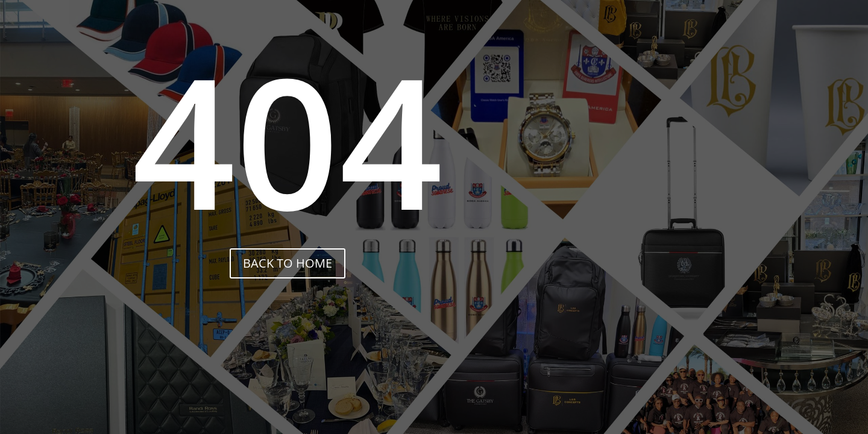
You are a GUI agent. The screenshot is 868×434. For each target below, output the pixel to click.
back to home (288, 263)
